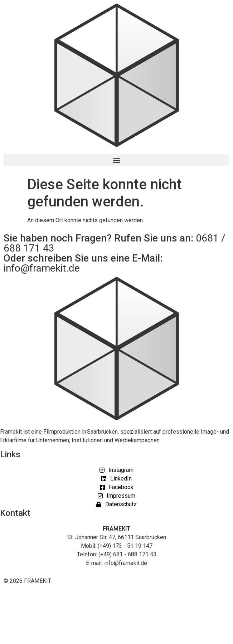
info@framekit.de (42, 268)
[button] (117, 160)
